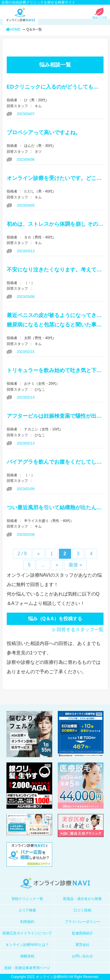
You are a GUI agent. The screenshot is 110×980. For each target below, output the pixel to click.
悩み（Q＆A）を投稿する (55, 619)
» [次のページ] (57, 565)
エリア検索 (27, 910)
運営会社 (82, 945)
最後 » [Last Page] (75, 565)
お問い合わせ (82, 956)
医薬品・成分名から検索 (82, 899)
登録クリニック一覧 (27, 899)
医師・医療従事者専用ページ (27, 968)
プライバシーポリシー (82, 922)
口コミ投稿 (82, 910)
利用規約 (27, 922)
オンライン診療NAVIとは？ (27, 945)
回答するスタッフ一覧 (80, 630)
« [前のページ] (39, 554)
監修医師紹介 (82, 933)
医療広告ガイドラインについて (27, 933)
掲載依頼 (27, 956)
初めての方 (100, 16)
